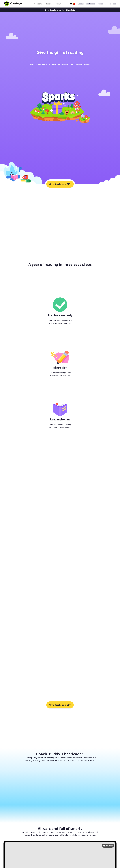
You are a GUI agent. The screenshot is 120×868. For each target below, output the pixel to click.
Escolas (49, 4)
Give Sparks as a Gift (60, 184)
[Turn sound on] (108, 846)
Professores (38, 4)
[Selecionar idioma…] (72, 4)
